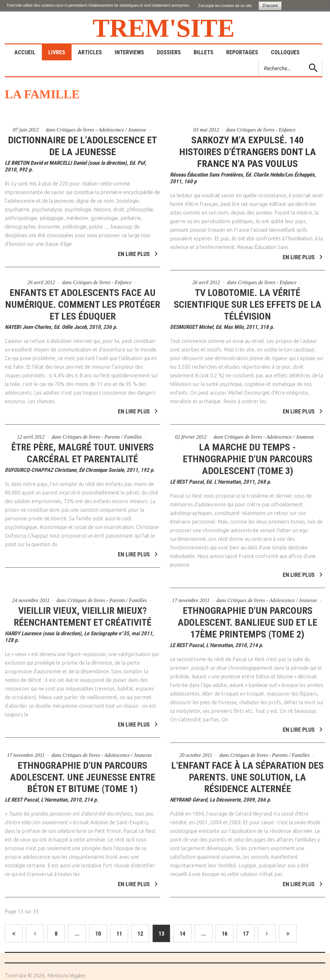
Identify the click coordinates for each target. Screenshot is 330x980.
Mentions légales (66, 976)
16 (225, 934)
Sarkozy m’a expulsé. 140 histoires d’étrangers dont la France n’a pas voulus (248, 152)
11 (119, 934)
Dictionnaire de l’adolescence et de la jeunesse (82, 146)
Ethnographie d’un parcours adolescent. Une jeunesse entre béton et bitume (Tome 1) (83, 774)
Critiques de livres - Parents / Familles (102, 434)
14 (182, 934)
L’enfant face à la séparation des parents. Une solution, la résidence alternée (247, 774)
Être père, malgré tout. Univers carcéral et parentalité (82, 450)
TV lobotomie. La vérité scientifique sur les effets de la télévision (248, 301)
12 (140, 934)
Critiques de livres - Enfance (266, 130)
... (77, 934)
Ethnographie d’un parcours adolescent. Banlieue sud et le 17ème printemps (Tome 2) (247, 619)
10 (98, 934)
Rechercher (259, 60)
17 (246, 934)
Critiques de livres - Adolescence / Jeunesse (101, 130)
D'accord (270, 6)
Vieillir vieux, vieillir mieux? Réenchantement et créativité (83, 613)
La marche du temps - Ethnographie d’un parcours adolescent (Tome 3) (248, 456)
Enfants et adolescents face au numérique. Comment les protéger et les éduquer (83, 301)
